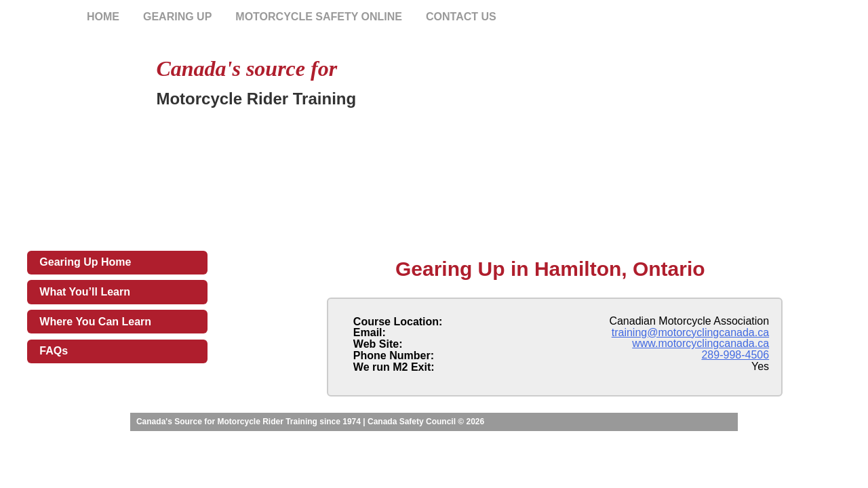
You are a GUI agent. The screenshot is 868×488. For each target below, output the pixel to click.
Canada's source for (246, 68)
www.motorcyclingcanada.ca (701, 343)
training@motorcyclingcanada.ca (690, 332)
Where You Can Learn (95, 322)
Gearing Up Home (85, 262)
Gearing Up (177, 17)
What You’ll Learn (85, 292)
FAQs (54, 351)
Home (103, 17)
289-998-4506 (735, 355)
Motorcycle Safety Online (319, 17)
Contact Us (461, 17)
